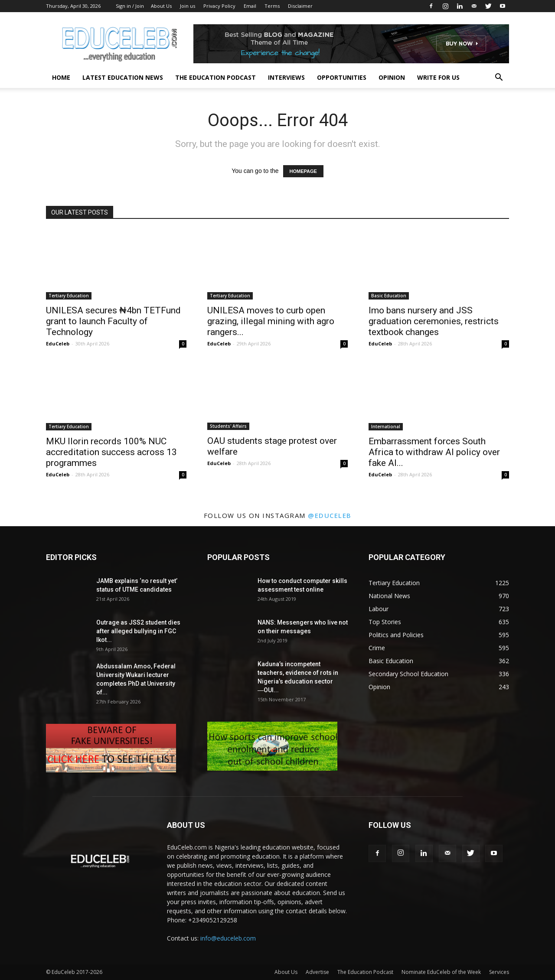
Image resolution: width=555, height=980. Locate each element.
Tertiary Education (69, 296)
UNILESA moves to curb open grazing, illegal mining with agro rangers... (271, 321)
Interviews (286, 77)
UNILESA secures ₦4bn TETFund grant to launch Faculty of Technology (113, 321)
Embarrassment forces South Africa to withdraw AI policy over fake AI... (434, 452)
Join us (188, 6)
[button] (499, 78)
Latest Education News (123, 77)
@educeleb (330, 515)
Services (499, 972)
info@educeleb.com (228, 938)
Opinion (392, 77)
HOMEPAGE (303, 171)
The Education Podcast (215, 77)
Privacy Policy (219, 6)
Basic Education (389, 296)
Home (61, 77)
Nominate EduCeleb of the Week (441, 972)
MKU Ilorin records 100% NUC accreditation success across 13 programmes (111, 452)
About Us (161, 6)
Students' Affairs (228, 426)
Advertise (317, 972)
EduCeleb (58, 343)
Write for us (438, 77)
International (386, 427)
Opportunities (342, 77)
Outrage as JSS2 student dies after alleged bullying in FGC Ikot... (138, 631)
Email (250, 6)
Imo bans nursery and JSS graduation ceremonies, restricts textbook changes (434, 321)
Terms (272, 6)
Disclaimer (300, 6)
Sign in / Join (130, 6)
